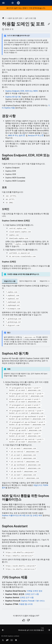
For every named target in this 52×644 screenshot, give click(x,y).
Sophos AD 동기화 (13, 97)
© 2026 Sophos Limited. (10, 636)
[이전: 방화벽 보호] (3, 630)
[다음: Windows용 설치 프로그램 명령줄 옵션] (34, 630)
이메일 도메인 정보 (35, 591)
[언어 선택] (18, 3)
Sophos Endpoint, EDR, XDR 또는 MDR (21, 91)
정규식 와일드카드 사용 (28, 281)
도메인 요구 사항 (32, 594)
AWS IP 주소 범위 (15, 135)
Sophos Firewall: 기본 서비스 (33, 601)
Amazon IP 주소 (35, 135)
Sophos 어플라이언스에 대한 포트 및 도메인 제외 (22, 515)
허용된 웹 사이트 (26, 604)
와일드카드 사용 (10, 281)
